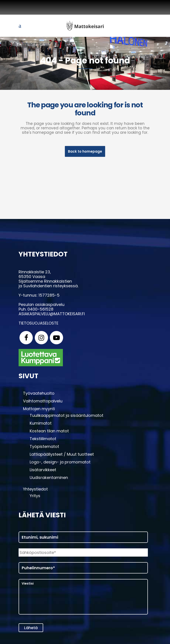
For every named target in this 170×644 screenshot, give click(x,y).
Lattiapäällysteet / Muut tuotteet (62, 455)
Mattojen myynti (39, 410)
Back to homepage (85, 151)
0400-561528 (40, 310)
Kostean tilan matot (49, 432)
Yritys (35, 497)
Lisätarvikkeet (43, 471)
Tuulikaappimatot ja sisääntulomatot (67, 417)
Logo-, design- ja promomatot (60, 463)
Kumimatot (41, 424)
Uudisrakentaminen (49, 479)
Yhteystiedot (35, 490)
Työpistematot (44, 448)
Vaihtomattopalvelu (43, 402)
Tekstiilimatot (43, 440)
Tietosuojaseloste (39, 324)
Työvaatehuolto (39, 394)
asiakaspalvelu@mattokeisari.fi (52, 315)
